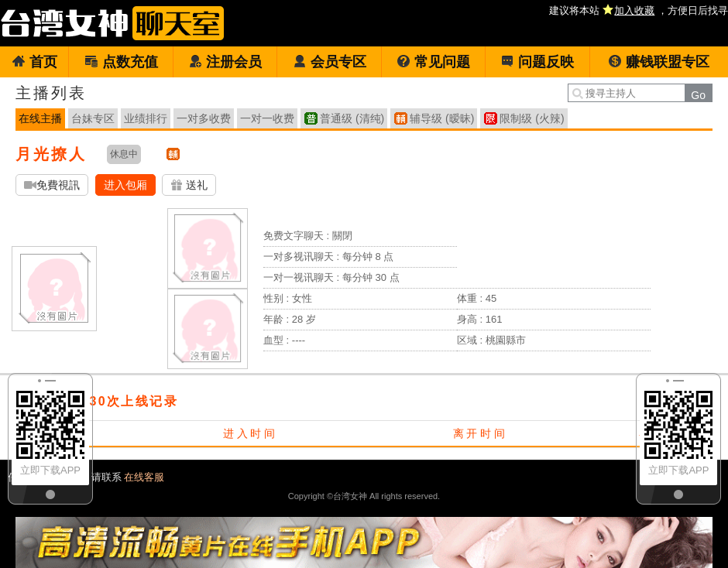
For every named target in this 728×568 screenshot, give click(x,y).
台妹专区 (93, 118)
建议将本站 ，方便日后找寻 (639, 10)
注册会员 (225, 62)
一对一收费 (267, 118)
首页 (34, 62)
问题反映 (537, 62)
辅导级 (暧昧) (442, 118)
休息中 (124, 154)
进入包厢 (125, 185)
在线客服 (144, 477)
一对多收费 (204, 118)
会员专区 (330, 62)
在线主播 (40, 118)
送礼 (189, 185)
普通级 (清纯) (352, 118)
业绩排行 (146, 118)
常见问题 (433, 62)
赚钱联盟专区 (659, 62)
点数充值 (121, 62)
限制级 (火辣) (532, 118)
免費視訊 (52, 185)
